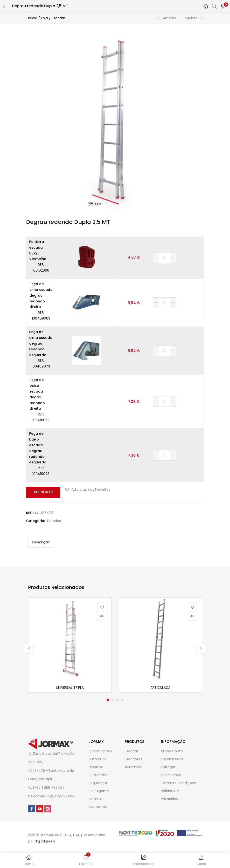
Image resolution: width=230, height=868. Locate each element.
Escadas (59, 18)
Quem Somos (100, 752)
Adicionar (42, 492)
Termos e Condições (178, 783)
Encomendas (172, 760)
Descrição (41, 542)
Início (33, 18)
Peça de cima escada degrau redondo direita (41, 295)
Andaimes (133, 768)
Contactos (98, 807)
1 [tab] (108, 700)
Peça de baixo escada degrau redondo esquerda (38, 448)
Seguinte (190, 18)
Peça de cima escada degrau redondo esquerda (41, 343)
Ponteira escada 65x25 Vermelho (38, 250)
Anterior (170, 18)
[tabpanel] (70, 645)
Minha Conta (172, 752)
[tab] (41, 542)
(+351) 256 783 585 (49, 788)
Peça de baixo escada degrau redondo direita (37, 394)
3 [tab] (118, 700)
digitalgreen (45, 842)
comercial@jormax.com (53, 797)
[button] (223, 6)
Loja (45, 18)
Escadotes (133, 760)
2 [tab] (113, 700)
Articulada (160, 688)
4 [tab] (122, 700)
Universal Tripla (70, 688)
